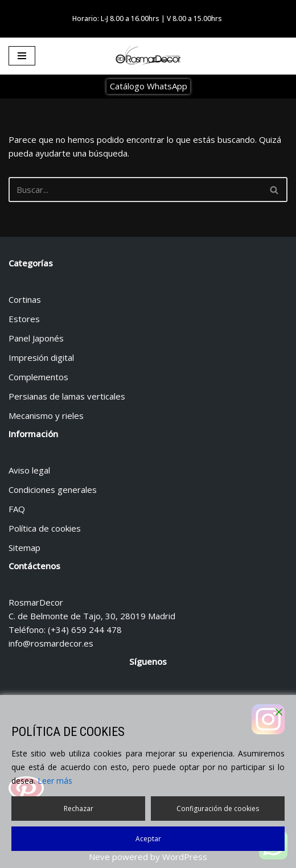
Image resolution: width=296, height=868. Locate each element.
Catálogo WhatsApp (149, 86)
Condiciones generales (53, 489)
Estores (24, 319)
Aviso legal (29, 470)
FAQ (17, 509)
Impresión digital (41, 357)
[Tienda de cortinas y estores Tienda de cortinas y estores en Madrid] (148, 56)
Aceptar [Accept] (148, 839)
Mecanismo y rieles (46, 416)
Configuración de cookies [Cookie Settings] (218, 809)
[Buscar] (135, 190)
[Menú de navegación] (22, 56)
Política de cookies (45, 528)
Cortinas (25, 299)
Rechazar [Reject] (79, 809)
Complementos (38, 377)
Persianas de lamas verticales (67, 396)
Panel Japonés (36, 338)
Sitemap (24, 548)
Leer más (55, 781)
